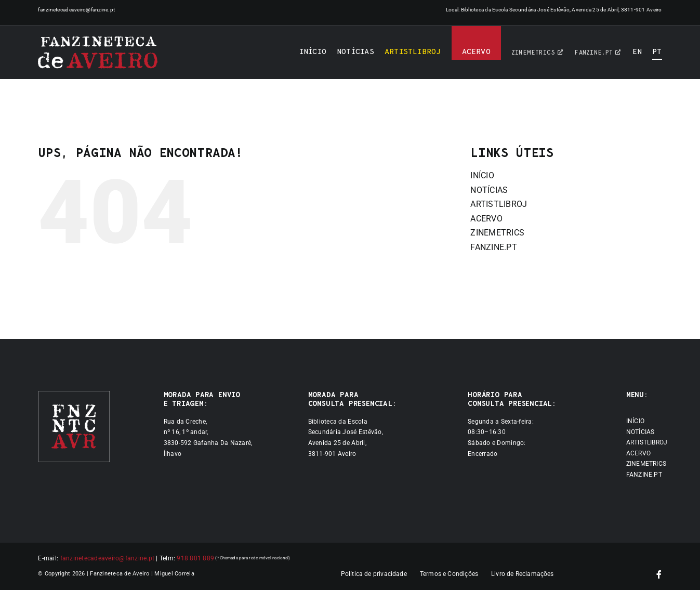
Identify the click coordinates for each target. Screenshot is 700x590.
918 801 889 (195, 558)
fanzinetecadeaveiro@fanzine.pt (76, 10)
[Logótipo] (98, 53)
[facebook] (659, 574)
